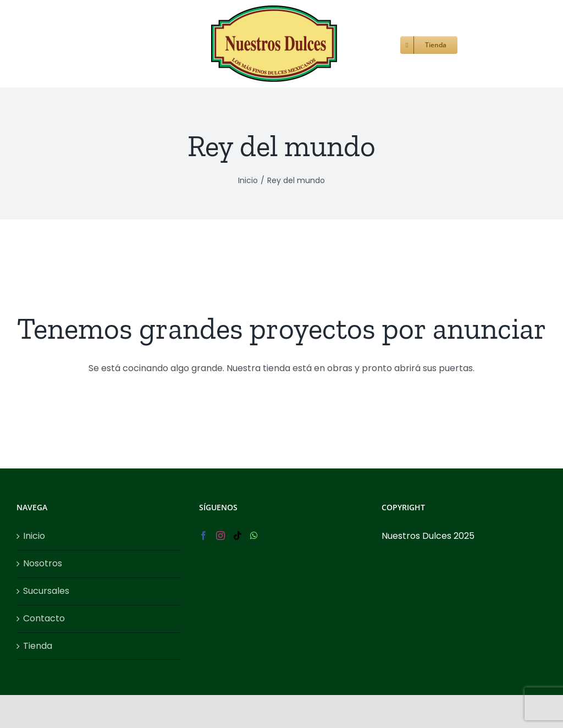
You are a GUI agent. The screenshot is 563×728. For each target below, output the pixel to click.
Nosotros (43, 563)
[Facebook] (203, 536)
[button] (476, 44)
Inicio (34, 536)
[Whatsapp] (254, 536)
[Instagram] (220, 536)
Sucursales (46, 591)
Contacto (44, 618)
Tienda (38, 646)
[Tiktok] (238, 536)
